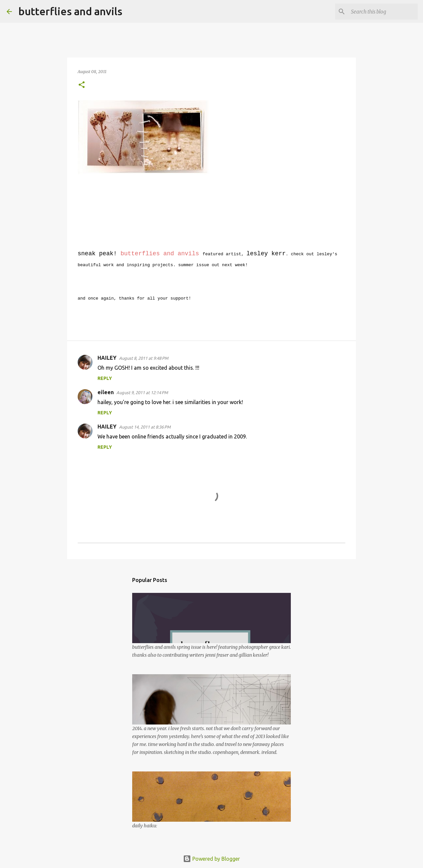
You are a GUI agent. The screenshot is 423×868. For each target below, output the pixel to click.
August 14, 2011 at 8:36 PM (145, 427)
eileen (106, 392)
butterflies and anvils (70, 11)
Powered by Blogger (211, 859)
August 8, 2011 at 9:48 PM (144, 358)
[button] (82, 85)
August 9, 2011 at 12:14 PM (142, 393)
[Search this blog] (383, 12)
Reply (105, 378)
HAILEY (107, 358)
